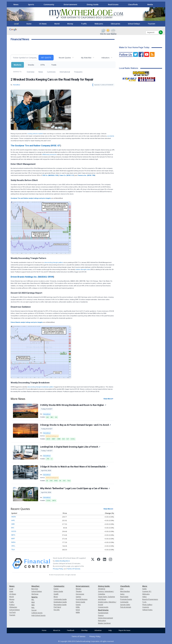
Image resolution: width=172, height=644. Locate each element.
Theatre (79, 591)
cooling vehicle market (35, 134)
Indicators (105, 58)
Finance (101, 615)
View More (108, 399)
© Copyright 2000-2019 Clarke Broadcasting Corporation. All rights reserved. (86, 641)
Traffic (84, 24)
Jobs (122, 589)
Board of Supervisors (150, 599)
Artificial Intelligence (52, 436)
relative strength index (83, 270)
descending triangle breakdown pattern (41, 387)
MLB (33, 602)
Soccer (34, 610)
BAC (13, 528)
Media (150, 4)
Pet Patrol (57, 607)
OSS (64, 481)
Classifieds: (125, 586)
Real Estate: (103, 610)
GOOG (14, 531)
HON (51, 481)
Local (16, 24)
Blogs (56, 597)
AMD (13, 524)
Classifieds (133, 4)
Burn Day (35, 589)
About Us (57, 630)
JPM (48, 459)
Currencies (51, 72)
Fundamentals (103, 613)
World (57, 24)
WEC (52, 417)
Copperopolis (103, 607)
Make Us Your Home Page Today (134, 47)
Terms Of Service (74, 569)
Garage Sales (125, 605)
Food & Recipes (82, 599)
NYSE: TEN (91, 175)
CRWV (59, 439)
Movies (78, 589)
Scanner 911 (147, 591)
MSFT (13, 539)
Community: (59, 586)
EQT (68, 439)
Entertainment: (83, 586)
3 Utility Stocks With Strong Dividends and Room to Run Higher (73, 405)
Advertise (98, 630)
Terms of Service (78, 636)
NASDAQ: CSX (53, 175)
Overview (31, 72)
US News (43, 24)
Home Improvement (105, 618)
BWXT (54, 439)
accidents (111, 136)
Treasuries (78, 72)
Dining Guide (93, 4)
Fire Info (57, 610)
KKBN (78, 612)
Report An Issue (124, 630)
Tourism (151, 24)
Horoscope (80, 594)
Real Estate (113, 4)
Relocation (102, 621)
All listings (102, 589)
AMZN (48, 439)
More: (145, 586)
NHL (33, 607)
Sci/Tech (12, 612)
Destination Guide (60, 602)
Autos (122, 594)
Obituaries (115, 24)
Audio (144, 589)
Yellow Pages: (147, 610)
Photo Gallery (147, 605)
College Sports (37, 613)
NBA (33, 605)
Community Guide (60, 599)
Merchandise (125, 591)
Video (144, 597)
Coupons (146, 607)
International (65, 72)
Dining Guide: (104, 586)
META (54, 501)
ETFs (43, 65)
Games (78, 597)
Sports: (35, 597)
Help (110, 630)
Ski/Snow (35, 594)
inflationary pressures (49, 155)
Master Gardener (104, 623)
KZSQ (78, 610)
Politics (12, 605)
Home (44, 630)
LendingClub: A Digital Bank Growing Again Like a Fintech (70, 447)
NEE (48, 417)
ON (60, 481)
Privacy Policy (58, 569)
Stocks (31, 65)
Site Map (84, 630)
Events (56, 589)
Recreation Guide (60, 605)
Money (70, 24)
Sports (31, 4)
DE (47, 481)
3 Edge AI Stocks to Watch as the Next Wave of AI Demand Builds (74, 467)
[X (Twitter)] (93, 563)
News (16, 4)
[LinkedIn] (105, 563)
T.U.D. (144, 602)
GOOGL (73, 439)
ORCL (13, 546)
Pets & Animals (126, 607)
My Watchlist (86, 58)
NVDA (56, 481)
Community (49, 4)
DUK (63, 439)
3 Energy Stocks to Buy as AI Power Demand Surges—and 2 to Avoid (76, 425)
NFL (33, 600)
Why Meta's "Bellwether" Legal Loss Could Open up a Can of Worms (75, 488)
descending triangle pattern (54, 262)
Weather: (36, 586)
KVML (78, 607)
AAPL (13, 520)
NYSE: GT (56, 146)
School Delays (134, 24)
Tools (54, 65)
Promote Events (126, 599)
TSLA (69, 481)
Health (56, 594)
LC (52, 459)
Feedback (71, 630)
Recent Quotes (65, 58)
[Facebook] (99, 563)
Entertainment (70, 4)
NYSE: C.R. (70, 175)
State (29, 24)
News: (12, 586)
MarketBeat (47, 414)
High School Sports (38, 615)
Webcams (99, 24)
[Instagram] (110, 563)
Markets (18, 65)
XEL (56, 417)
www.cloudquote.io (62, 561)
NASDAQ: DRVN (46, 277)
